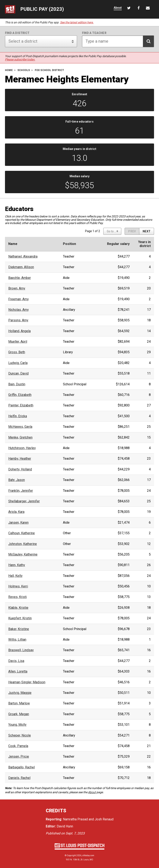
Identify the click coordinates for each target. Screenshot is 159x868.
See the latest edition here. (77, 22)
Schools (24, 70)
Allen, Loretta (18, 671)
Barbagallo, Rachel (22, 767)
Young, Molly (17, 725)
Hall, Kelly (15, 576)
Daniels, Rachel (19, 778)
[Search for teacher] (118, 41)
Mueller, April (18, 342)
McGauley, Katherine (23, 555)
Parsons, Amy (18, 320)
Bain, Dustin (17, 384)
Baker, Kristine (19, 629)
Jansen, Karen (18, 523)
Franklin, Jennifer (21, 491)
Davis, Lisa (16, 661)
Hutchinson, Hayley (22, 448)
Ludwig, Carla (18, 363)
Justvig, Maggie (20, 693)
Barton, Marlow (19, 703)
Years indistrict (144, 244)
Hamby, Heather (20, 459)
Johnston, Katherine (23, 544)
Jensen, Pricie (19, 757)
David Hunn (65, 826)
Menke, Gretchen (20, 438)
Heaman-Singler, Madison (27, 682)
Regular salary (118, 244)
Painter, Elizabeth (21, 405)
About (92, 792)
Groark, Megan (19, 714)
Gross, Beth (17, 352)
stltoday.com (88, 855)
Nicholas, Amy (19, 310)
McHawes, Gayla (20, 427)
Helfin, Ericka (18, 416)
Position (69, 244)
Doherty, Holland (20, 469)
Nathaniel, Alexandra (23, 257)
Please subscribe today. (20, 59)
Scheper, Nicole (20, 735)
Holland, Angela (19, 331)
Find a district (17, 33)
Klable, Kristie (18, 608)
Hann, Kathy (17, 565)
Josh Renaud (104, 819)
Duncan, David (18, 374)
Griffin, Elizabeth (20, 395)
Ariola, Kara (16, 512)
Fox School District (49, 70)
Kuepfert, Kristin (20, 618)
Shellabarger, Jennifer (24, 501)
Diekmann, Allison (21, 267)
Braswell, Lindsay (21, 650)
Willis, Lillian (17, 640)
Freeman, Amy (19, 299)
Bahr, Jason (17, 480)
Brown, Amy (17, 288)
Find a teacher (94, 33)
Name (13, 244)
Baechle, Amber (20, 278)
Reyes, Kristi (17, 597)
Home (9, 70)
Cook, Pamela (18, 746)
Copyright (71, 855)
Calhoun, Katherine (22, 533)
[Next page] (147, 231)
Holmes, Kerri (18, 586)
